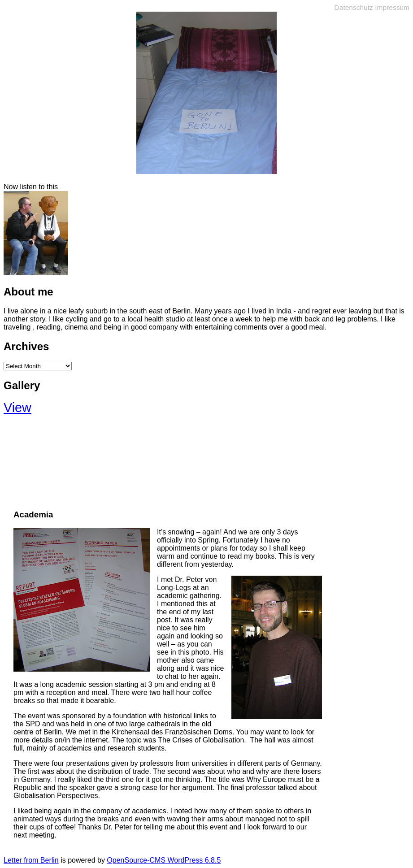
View (17, 408)
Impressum (392, 7)
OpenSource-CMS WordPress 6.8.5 (164, 860)
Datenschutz (354, 7)
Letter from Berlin (31, 860)
